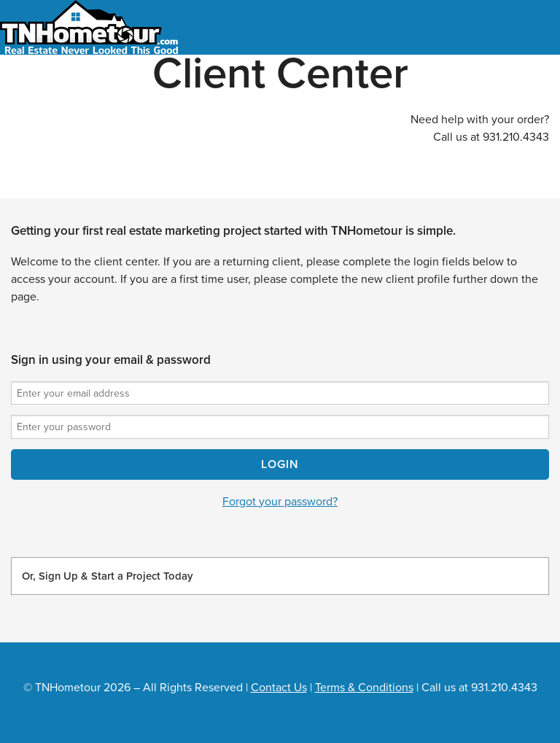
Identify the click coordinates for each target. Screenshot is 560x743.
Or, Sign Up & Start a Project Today (107, 576)
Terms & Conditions (364, 688)
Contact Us (279, 688)
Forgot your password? (280, 502)
